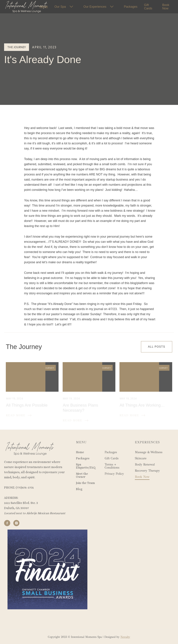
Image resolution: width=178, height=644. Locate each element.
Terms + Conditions (112, 466)
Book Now (166, 7)
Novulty (125, 637)
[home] (15, 7)
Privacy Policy (114, 474)
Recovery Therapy (147, 471)
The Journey (17, 47)
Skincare (141, 458)
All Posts (157, 347)
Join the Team (85, 483)
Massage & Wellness (149, 452)
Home (80, 452)
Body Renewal (145, 464)
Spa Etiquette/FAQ (86, 466)
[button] (66, 7)
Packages (83, 458)
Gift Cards (148, 7)
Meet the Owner (82, 475)
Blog (79, 489)
